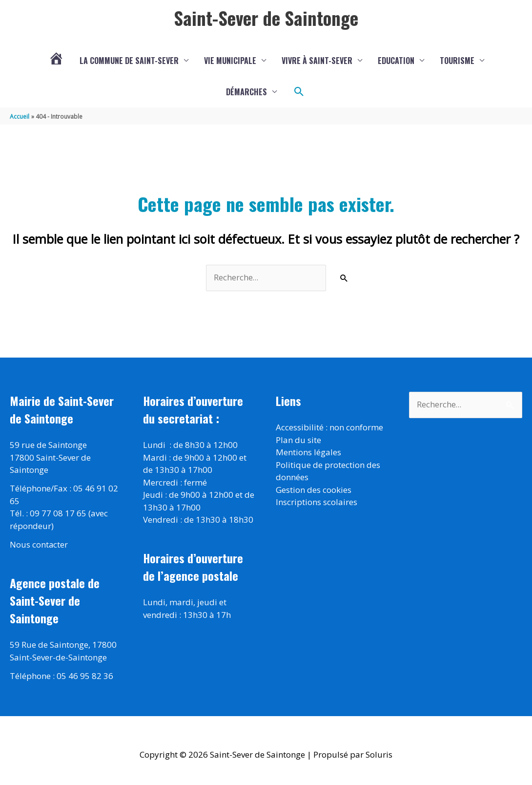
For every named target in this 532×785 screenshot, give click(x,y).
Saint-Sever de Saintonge (266, 18)
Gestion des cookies (314, 490)
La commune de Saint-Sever (129, 61)
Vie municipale (230, 61)
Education (396, 61)
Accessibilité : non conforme (329, 428)
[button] (299, 92)
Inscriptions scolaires (317, 503)
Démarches (246, 92)
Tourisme (457, 61)
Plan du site (298, 440)
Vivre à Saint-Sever (317, 61)
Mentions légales (308, 453)
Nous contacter (39, 545)
